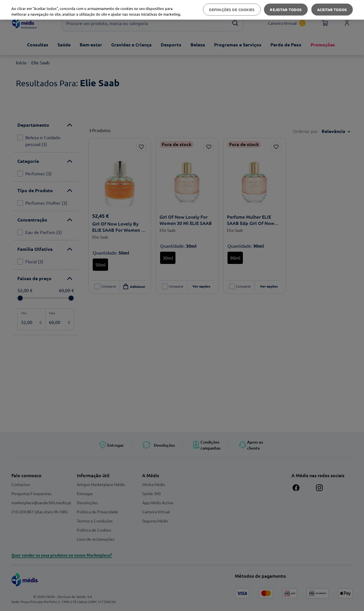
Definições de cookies (232, 10)
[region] (182, 10)
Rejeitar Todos (286, 10)
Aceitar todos (332, 10)
